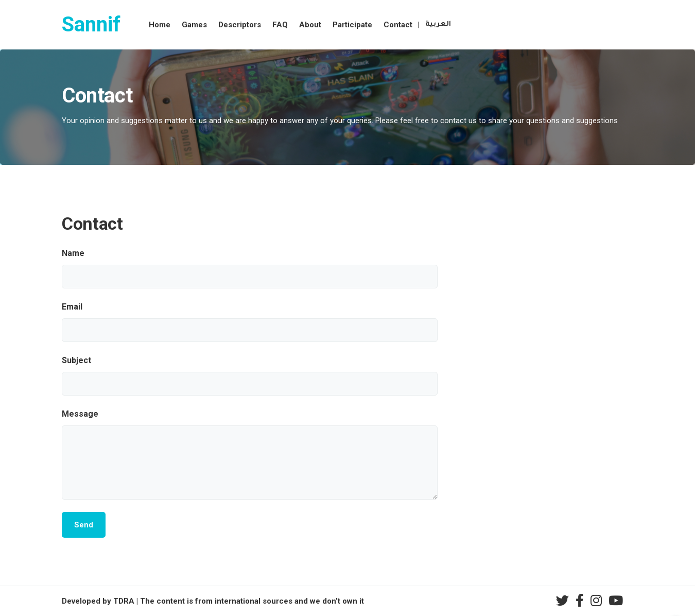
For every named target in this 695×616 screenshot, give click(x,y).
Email (72, 307)
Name (73, 253)
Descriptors (240, 25)
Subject (76, 360)
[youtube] (616, 601)
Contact (398, 25)
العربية (438, 24)
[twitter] (562, 601)
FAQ (280, 25)
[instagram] (596, 601)
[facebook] (580, 601)
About (310, 25)
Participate (352, 25)
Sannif (91, 24)
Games (194, 25)
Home (160, 25)
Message (80, 414)
